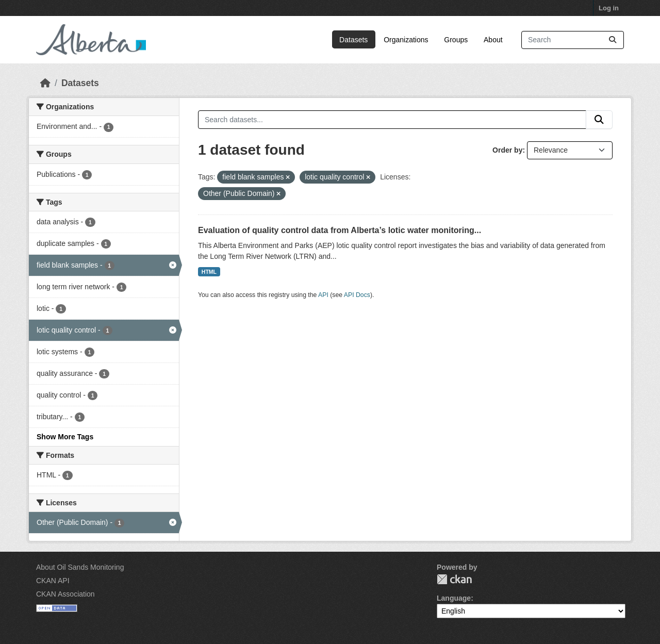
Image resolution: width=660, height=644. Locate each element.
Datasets (353, 40)
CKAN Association (65, 594)
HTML (209, 272)
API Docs (357, 295)
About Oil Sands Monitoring (80, 567)
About (493, 40)
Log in (609, 8)
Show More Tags (65, 437)
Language (454, 598)
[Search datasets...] (573, 40)
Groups (456, 40)
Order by (507, 150)
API (323, 295)
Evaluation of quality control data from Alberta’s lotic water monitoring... (340, 230)
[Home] (45, 83)
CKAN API (53, 581)
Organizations (406, 40)
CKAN (454, 579)
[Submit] (613, 40)
